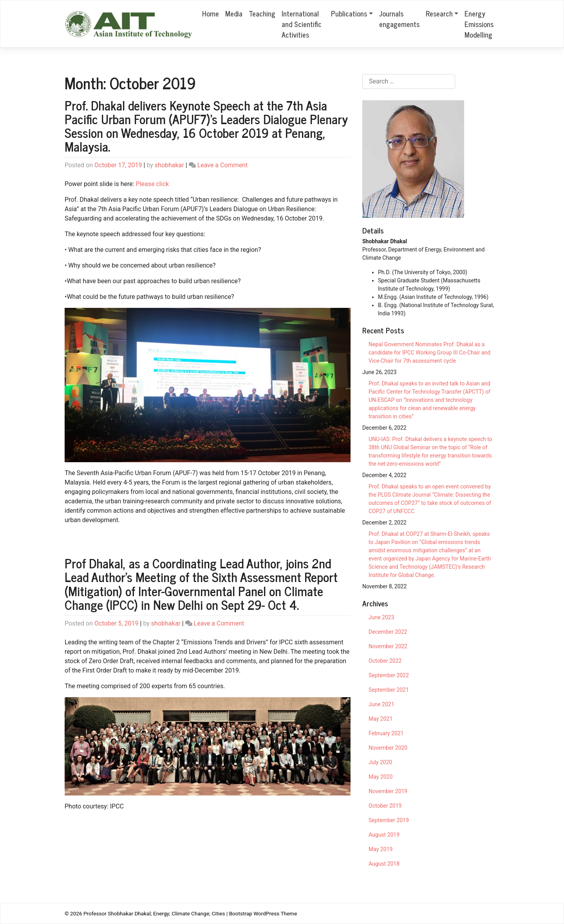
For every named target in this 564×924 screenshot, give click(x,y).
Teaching (262, 13)
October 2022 (385, 661)
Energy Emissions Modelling (479, 24)
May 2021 (381, 719)
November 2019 (388, 791)
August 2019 (384, 835)
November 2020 (388, 748)
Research (439, 13)
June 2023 (381, 617)
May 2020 (381, 777)
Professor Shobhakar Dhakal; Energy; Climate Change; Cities (154, 913)
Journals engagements (399, 19)
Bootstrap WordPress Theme (263, 913)
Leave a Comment (223, 165)
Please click (153, 184)
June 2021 (381, 704)
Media (234, 13)
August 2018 (384, 864)
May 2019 (381, 849)
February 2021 (386, 733)
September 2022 (389, 675)
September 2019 (389, 820)
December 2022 (388, 632)
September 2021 (389, 690)
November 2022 (388, 646)
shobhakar (169, 165)
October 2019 (385, 806)
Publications (349, 13)
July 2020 (380, 762)
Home (211, 13)
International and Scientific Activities (302, 24)
